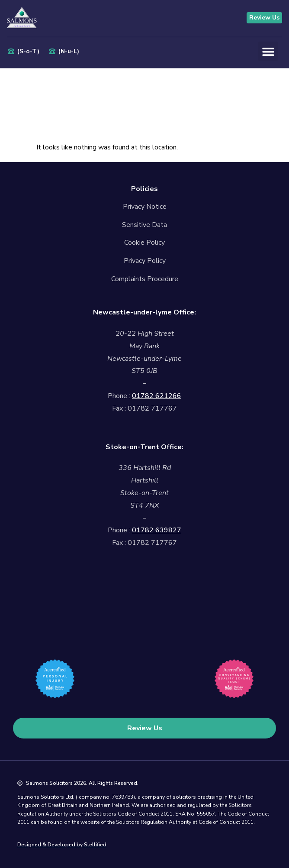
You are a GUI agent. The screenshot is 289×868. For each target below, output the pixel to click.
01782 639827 (157, 530)
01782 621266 (157, 396)
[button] (268, 51)
